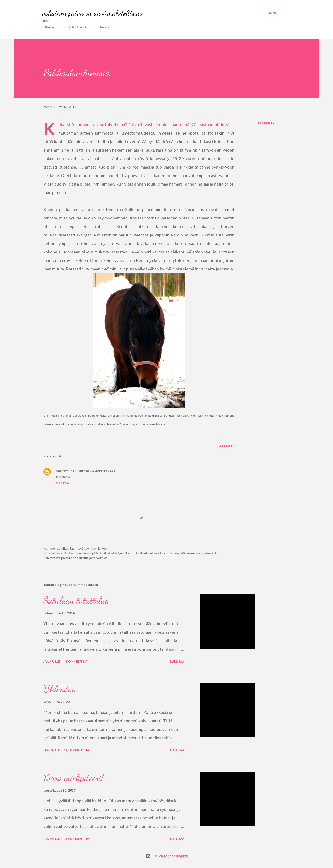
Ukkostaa (60, 689)
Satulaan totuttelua (76, 600)
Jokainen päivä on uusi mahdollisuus (93, 13)
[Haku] (272, 13)
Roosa (102, 27)
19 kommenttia (76, 750)
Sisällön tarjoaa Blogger (167, 856)
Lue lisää (177, 661)
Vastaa (63, 483)
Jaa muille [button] (266, 123)
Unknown (63, 471)
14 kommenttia (76, 839)
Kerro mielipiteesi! (73, 778)
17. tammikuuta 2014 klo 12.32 (94, 471)
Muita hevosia (75, 27)
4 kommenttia (76, 661)
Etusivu (48, 27)
